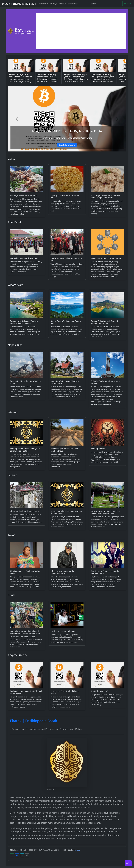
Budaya (54, 4)
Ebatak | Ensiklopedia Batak (19, 4)
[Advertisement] (81, 31)
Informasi (73, 4)
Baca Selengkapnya (67, 145)
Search (127, 4)
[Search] (105, 4)
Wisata (63, 4)
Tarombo (43, 4)
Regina (77, 850)
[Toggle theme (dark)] (128, 863)
